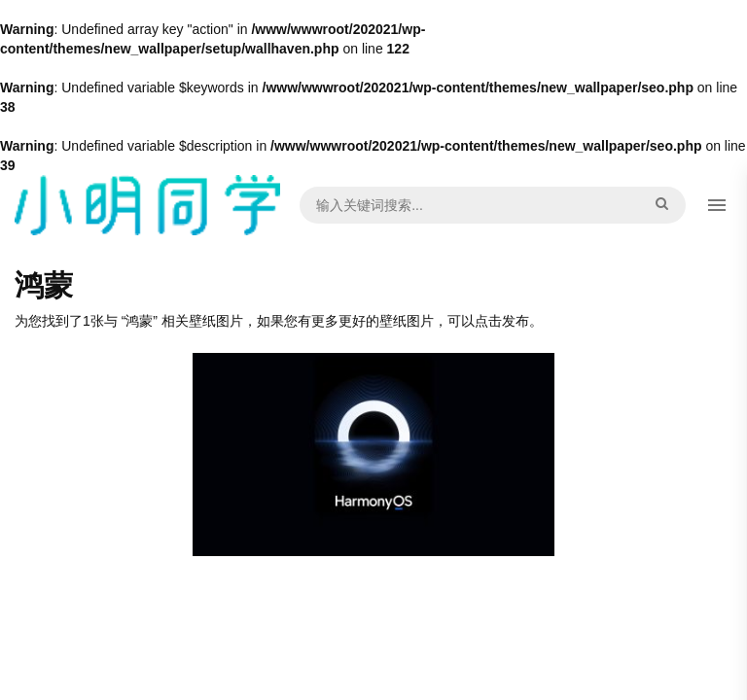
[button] (717, 205)
